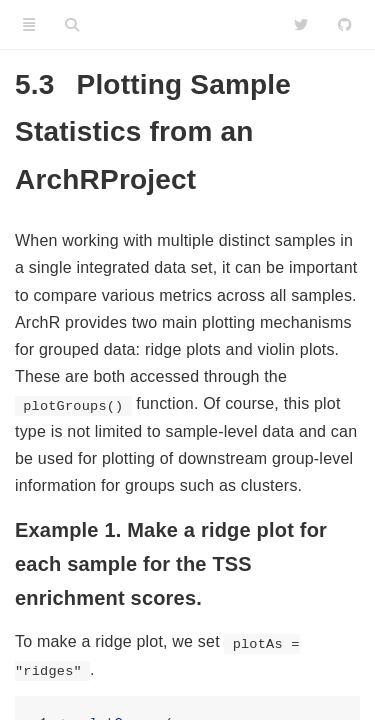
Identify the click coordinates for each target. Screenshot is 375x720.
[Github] (345, 25)
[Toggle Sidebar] (29, 25)
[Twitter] (301, 25)
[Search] (72, 25)
